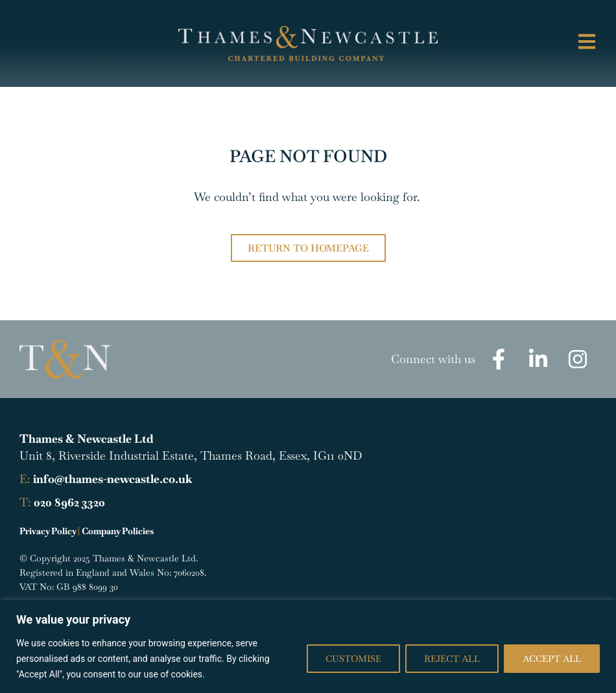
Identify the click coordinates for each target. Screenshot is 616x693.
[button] (552, 43)
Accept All (552, 659)
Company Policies (118, 531)
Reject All (452, 659)
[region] (308, 647)
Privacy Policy (48, 531)
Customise (353, 659)
